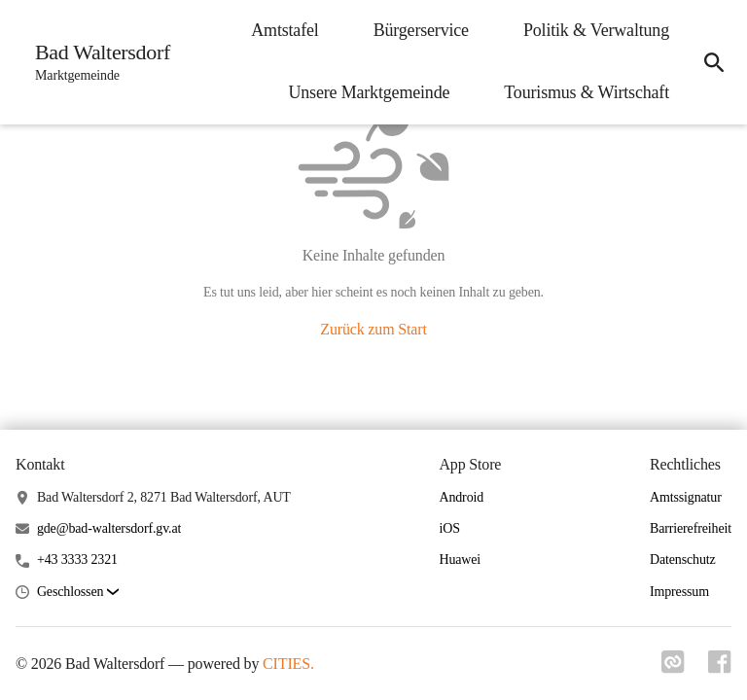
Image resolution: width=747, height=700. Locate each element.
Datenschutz (683, 560)
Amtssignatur (686, 497)
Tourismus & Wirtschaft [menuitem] (587, 92)
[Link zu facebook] (720, 668)
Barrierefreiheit (691, 528)
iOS (449, 528)
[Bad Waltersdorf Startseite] (97, 62)
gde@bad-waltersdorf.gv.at (109, 528)
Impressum (679, 592)
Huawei (460, 560)
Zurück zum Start (373, 329)
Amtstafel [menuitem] (285, 30)
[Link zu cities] (673, 668)
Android (461, 497)
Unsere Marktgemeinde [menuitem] (369, 92)
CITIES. (288, 664)
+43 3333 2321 (77, 560)
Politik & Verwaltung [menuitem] (596, 30)
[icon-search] (714, 62)
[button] (78, 593)
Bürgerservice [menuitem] (421, 30)
